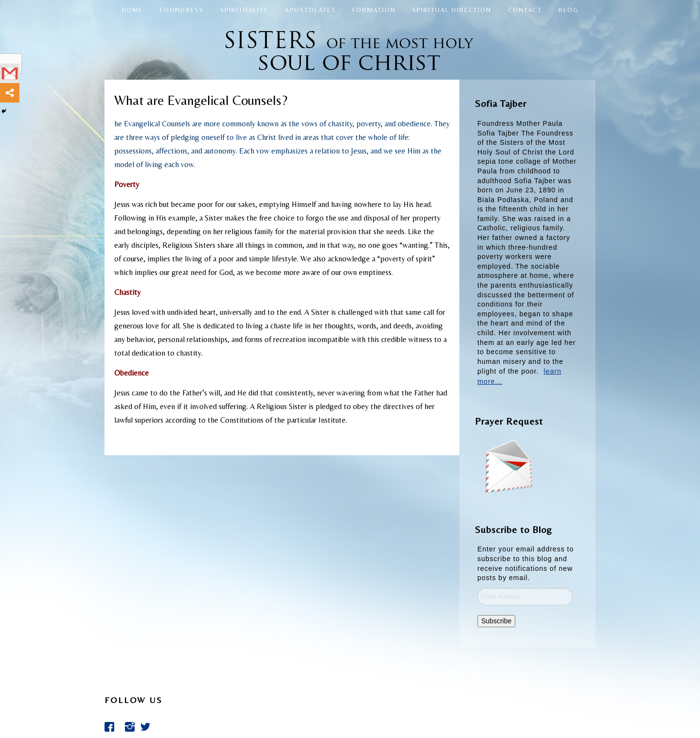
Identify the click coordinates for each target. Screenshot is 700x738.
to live (237, 137)
